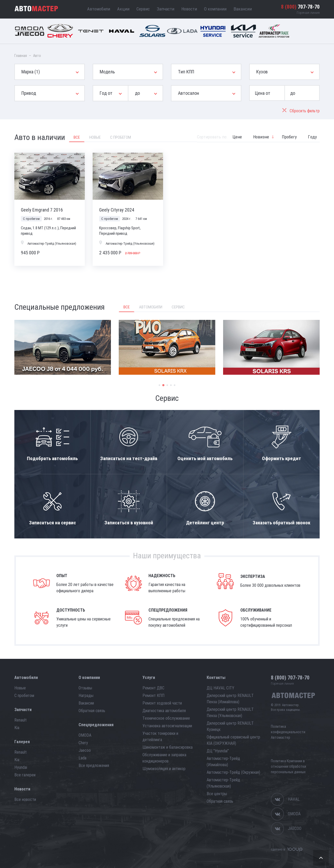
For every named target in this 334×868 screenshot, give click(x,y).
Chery (83, 743)
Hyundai (21, 767)
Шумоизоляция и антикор (164, 769)
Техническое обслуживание (166, 718)
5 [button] (175, 385)
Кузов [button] (262, 72)
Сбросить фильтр (301, 111)
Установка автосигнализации (167, 726)
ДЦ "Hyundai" (218, 751)
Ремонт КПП (153, 696)
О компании (215, 9)
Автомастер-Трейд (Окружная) (233, 772)
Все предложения (94, 766)
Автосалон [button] (189, 93)
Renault (20, 720)
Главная (21, 56)
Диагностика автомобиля (164, 711)
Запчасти (166, 9)
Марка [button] (31, 72)
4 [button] (171, 385)
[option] (63, 347)
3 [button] (167, 385)
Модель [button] (107, 72)
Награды (86, 696)
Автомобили (99, 9)
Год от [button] (106, 93)
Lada (82, 758)
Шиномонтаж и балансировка (168, 747)
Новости (189, 9)
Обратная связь (92, 711)
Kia (17, 728)
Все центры (217, 794)
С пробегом (24, 696)
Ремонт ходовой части (162, 703)
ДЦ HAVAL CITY (220, 688)
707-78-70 (300, 7)
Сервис (143, 9)
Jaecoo (85, 750)
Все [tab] (77, 137)
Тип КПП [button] (186, 72)
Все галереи (25, 775)
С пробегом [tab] (121, 137)
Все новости (25, 799)
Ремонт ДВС (153, 688)
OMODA (85, 735)
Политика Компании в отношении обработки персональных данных (288, 766)
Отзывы (85, 688)
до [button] (137, 93)
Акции (123, 9)
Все (127, 307)
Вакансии (243, 9)
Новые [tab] (95, 137)
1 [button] (159, 385)
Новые (20, 688)
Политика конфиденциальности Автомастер (288, 732)
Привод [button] (29, 93)
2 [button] (163, 385)
